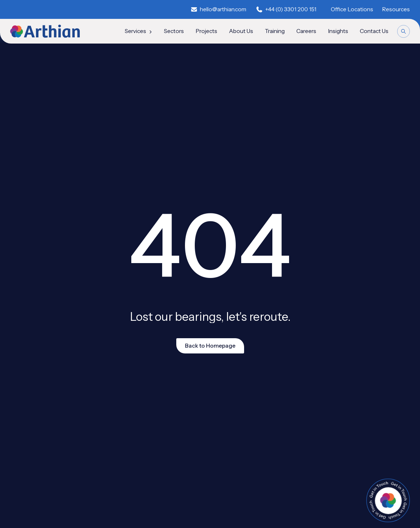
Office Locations (352, 9)
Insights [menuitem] (338, 31)
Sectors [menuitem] (174, 31)
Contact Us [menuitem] (374, 31)
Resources (396, 9)
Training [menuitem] (275, 31)
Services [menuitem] (139, 31)
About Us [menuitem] (241, 31)
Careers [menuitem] (306, 31)
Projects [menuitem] (206, 31)
